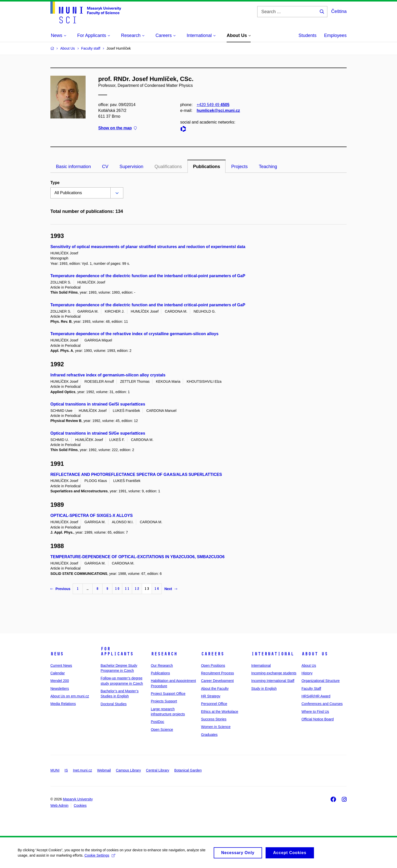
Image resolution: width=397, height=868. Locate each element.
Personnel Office (214, 704)
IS (66, 770)
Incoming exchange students (274, 673)
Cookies (80, 805)
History (307, 673)
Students (307, 35)
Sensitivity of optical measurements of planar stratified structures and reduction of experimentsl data (148, 247)
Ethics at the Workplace (220, 712)
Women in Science (216, 727)
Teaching (268, 167)
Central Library (158, 770)
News (57, 654)
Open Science (162, 730)
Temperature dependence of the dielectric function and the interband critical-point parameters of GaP (148, 276)
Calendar (58, 673)
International (273, 654)
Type (55, 183)
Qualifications (168, 167)
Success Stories (214, 719)
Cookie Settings (100, 858)
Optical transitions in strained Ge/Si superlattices (98, 404)
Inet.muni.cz (82, 770)
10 (117, 589)
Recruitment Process (217, 673)
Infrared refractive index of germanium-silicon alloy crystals (108, 375)
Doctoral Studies (114, 704)
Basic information (73, 167)
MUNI (55, 770)
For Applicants (117, 651)
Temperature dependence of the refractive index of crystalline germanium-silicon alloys (134, 334)
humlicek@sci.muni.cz (218, 110)
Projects (239, 167)
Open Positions (213, 665)
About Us (315, 654)
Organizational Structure (321, 681)
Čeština (339, 11)
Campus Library (128, 770)
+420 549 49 (213, 105)
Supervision (131, 167)
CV (105, 167)
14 (157, 589)
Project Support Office (168, 694)
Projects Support (164, 701)
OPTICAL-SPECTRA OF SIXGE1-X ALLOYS (92, 516)
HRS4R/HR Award (316, 696)
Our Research (162, 665)
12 (137, 589)
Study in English (264, 689)
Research (164, 654)
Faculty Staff (311, 689)
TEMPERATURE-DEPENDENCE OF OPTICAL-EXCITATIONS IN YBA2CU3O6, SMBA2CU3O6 (137, 557)
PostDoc (158, 722)
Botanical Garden (188, 770)
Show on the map (117, 128)
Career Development (217, 681)
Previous (60, 589)
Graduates (209, 735)
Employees (335, 35)
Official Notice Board (318, 719)
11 (127, 589)
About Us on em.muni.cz (70, 696)
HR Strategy (211, 696)
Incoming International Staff (273, 681)
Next (171, 589)
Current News (61, 665)
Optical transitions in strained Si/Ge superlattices (98, 433)
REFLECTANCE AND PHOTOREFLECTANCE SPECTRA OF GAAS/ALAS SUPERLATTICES (136, 475)
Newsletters (60, 689)
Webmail (104, 770)
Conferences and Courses (322, 704)
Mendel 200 (60, 681)
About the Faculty (215, 689)
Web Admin (59, 805)
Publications (206, 167)
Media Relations (63, 704)
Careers (213, 654)
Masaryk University (78, 799)
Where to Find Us (315, 712)
